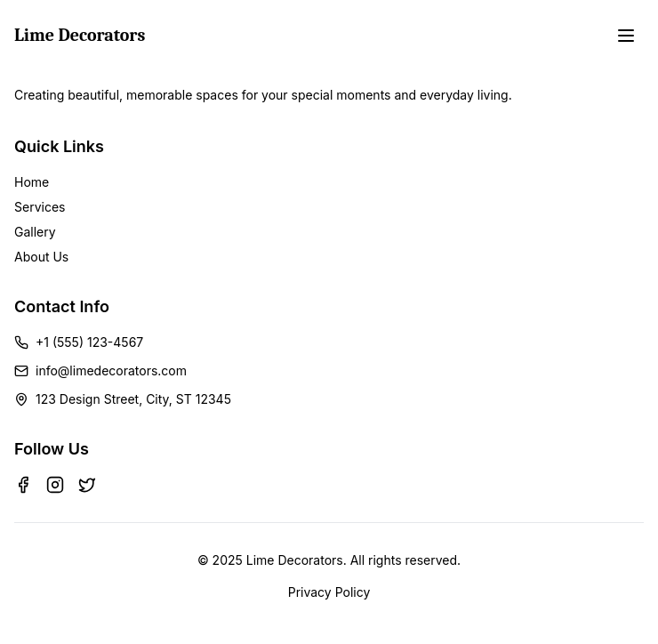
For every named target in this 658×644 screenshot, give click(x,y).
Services (40, 207)
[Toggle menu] (626, 36)
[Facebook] (23, 485)
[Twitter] (87, 485)
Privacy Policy (329, 592)
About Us (41, 257)
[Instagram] (55, 485)
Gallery (35, 232)
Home (32, 182)
